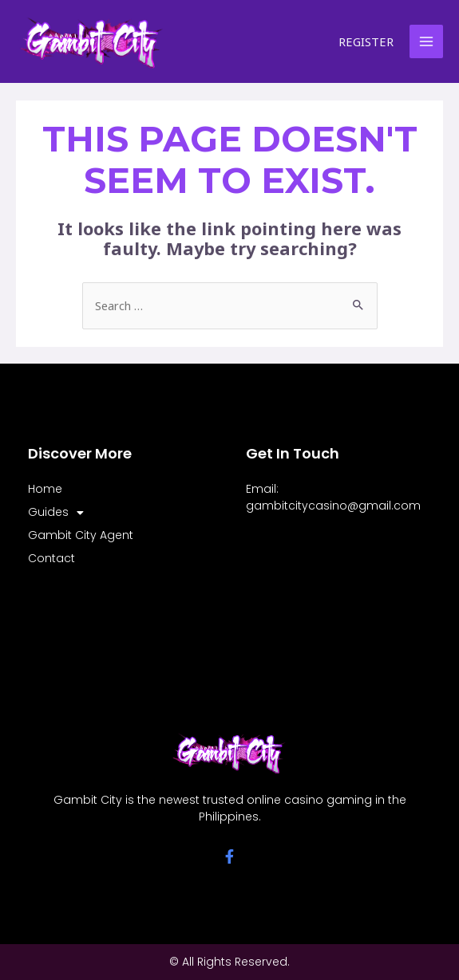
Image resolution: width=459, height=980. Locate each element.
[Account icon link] (367, 41)
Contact (51, 558)
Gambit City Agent (81, 535)
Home (45, 489)
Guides (56, 512)
